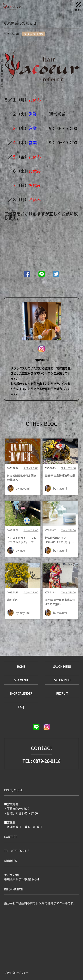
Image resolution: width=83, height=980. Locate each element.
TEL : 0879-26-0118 (41, 761)
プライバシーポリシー (16, 973)
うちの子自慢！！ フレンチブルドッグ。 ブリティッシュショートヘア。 (22, 540)
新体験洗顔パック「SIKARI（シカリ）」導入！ (59, 540)
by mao (20, 550)
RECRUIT (62, 693)
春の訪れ (12, 600)
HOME (21, 666)
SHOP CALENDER (21, 693)
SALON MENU (62, 666)
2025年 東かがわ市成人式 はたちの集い (60, 602)
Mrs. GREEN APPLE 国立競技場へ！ (22, 478)
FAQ (21, 707)
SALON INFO (62, 680)
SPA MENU (21, 680)
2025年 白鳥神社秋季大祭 (60, 475)
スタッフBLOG (31, 468)
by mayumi (23, 488)
